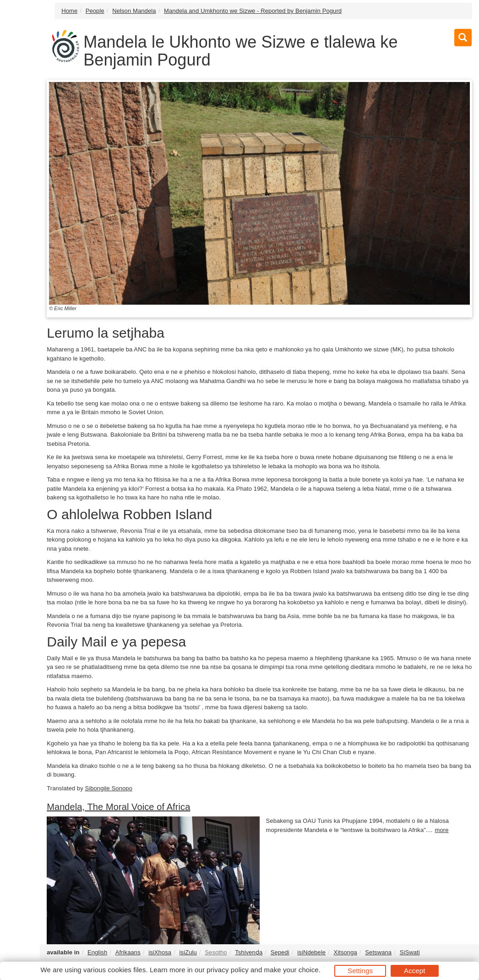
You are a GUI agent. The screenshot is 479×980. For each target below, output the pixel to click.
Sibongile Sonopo (109, 788)
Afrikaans (128, 952)
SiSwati (410, 952)
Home (69, 11)
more (442, 830)
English (97, 952)
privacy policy (227, 970)
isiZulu (188, 952)
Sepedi (280, 952)
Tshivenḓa (249, 952)
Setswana (378, 952)
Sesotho (216, 952)
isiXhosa (160, 952)
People (95, 11)
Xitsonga (345, 952)
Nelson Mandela (134, 11)
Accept (414, 971)
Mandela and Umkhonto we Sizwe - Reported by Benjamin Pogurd (253, 11)
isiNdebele (311, 952)
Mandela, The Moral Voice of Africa (118, 807)
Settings (360, 971)
